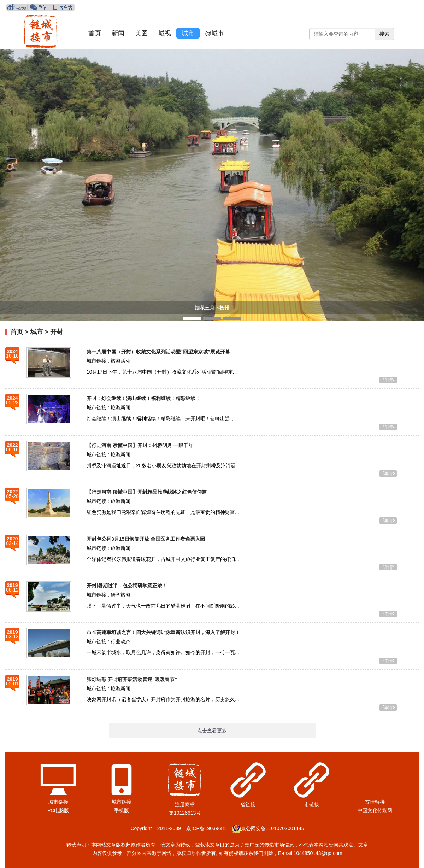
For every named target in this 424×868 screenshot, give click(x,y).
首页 (95, 33)
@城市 (214, 33)
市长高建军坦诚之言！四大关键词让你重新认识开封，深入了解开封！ (163, 632)
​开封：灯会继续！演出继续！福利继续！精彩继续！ (143, 398)
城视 (165, 33)
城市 (188, 33)
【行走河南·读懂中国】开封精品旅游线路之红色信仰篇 (147, 492)
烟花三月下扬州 (212, 308)
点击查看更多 (212, 731)
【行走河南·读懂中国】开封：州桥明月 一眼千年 (140, 445)
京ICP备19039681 (206, 828)
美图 (141, 33)
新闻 (118, 33)
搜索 (384, 34)
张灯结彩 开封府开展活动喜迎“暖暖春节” (132, 679)
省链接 (248, 804)
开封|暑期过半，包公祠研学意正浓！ (127, 586)
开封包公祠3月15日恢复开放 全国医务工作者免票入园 (146, 539)
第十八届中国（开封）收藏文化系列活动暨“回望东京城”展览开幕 (158, 352)
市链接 (312, 804)
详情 (388, 380)
